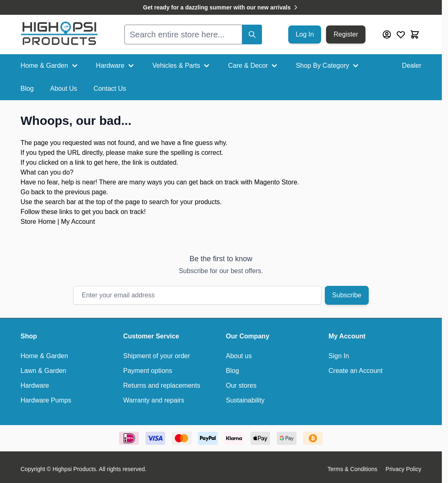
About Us (64, 89)
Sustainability (245, 400)
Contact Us (110, 89)
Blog (27, 89)
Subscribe (347, 295)
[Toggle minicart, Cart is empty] (415, 34)
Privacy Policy (403, 469)
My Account (78, 222)
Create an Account (356, 371)
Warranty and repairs (154, 400)
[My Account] (387, 34)
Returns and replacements (162, 385)
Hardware (116, 66)
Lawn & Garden (43, 371)
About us (239, 356)
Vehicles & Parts (182, 66)
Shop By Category (328, 66)
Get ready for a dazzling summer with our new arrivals (221, 7)
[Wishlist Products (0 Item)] (401, 34)
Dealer (412, 66)
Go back (33, 192)
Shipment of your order (157, 356)
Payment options (148, 371)
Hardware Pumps (46, 400)
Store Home (38, 222)
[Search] (252, 34)
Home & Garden (50, 66)
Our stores (241, 385)
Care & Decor (254, 66)
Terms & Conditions (353, 469)
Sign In (339, 356)
